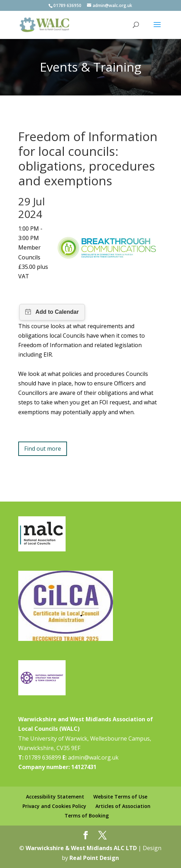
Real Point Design (94, 858)
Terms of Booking (87, 816)
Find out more (43, 449)
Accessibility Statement (55, 797)
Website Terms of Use (120, 797)
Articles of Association (123, 806)
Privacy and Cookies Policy (54, 806)
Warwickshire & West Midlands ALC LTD (81, 848)
